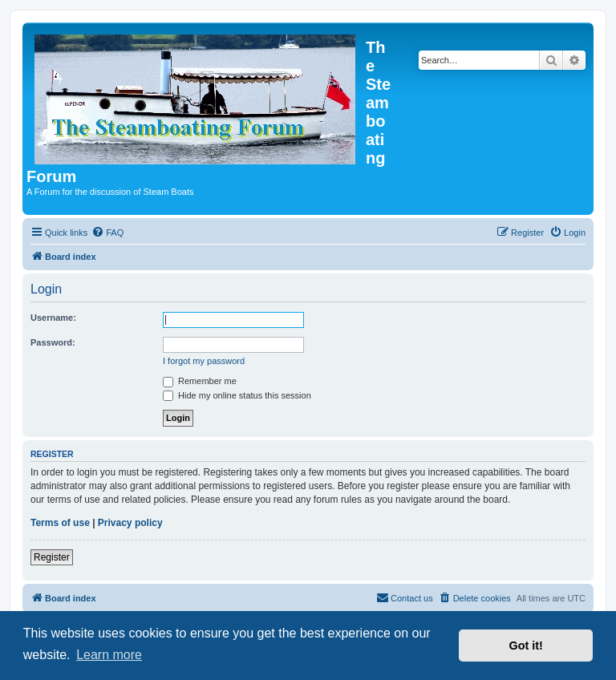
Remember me (200, 381)
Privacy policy (130, 523)
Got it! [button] (526, 646)
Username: (53, 318)
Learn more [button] (109, 655)
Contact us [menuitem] (405, 597)
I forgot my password (204, 361)
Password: (53, 342)
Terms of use (60, 523)
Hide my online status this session (237, 395)
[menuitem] (107, 233)
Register (52, 557)
